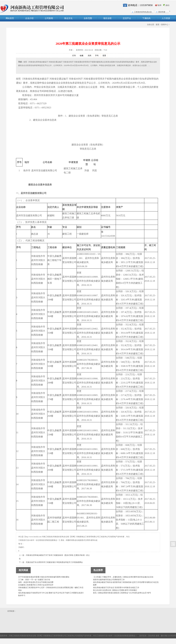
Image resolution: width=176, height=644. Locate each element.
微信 (168, 5)
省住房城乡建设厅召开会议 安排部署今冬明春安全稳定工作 (116, 588)
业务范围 (88, 18)
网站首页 (10, 18)
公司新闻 (49, 18)
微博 (160, 5)
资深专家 (162, 12)
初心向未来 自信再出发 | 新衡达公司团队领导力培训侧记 (115, 590)
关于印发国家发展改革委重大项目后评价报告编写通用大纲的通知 (44, 577)
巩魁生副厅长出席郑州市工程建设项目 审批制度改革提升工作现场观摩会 (54, 562)
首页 (158, 25)
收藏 (80, 56)
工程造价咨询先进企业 (143, 12)
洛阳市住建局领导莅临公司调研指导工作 (109, 580)
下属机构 (146, 18)
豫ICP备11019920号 (168, 636)
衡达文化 (68, 18)
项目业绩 (107, 18)
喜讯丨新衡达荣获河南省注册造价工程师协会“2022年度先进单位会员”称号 (122, 593)
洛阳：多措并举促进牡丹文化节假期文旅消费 (36, 582)
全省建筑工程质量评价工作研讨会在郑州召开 (36, 585)
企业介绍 (29, 18)
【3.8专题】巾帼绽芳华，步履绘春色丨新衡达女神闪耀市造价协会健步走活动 (123, 577)
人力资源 (166, 18)
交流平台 (127, 18)
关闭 (88, 56)
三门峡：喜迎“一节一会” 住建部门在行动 (34, 580)
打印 (73, 56)
